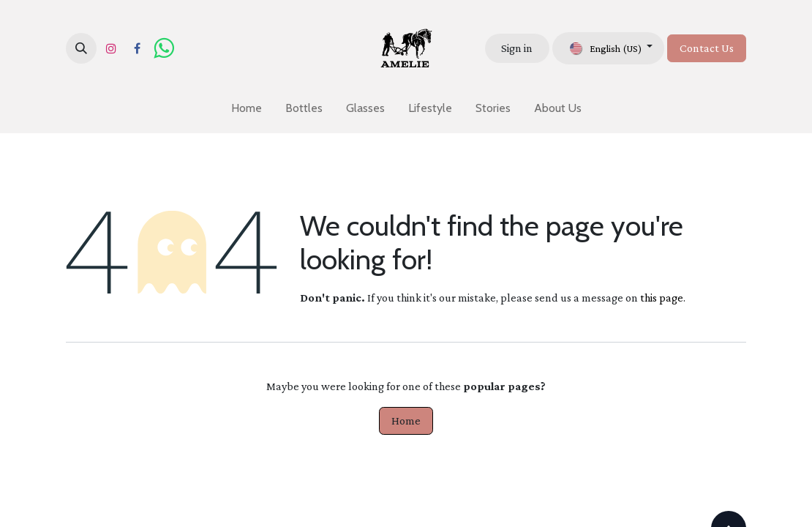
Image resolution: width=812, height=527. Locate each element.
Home (406, 421)
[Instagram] (111, 48)
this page (662, 298)
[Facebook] (137, 48)
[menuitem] (247, 108)
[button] (81, 48)
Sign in (517, 48)
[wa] (163, 48)
